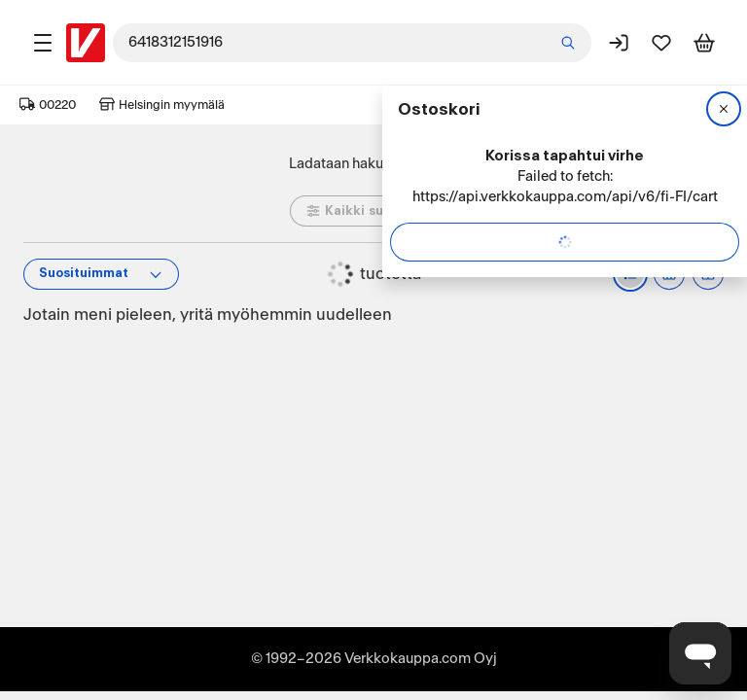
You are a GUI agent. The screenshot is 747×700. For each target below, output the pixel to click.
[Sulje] (724, 109)
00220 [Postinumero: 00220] (48, 105)
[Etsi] (568, 43)
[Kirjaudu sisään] (619, 43)
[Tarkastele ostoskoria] (704, 43)
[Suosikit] (661, 43)
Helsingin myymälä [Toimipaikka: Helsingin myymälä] (162, 105)
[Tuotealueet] (43, 43)
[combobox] (352, 43)
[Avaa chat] (700, 653)
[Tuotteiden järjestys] (101, 274)
